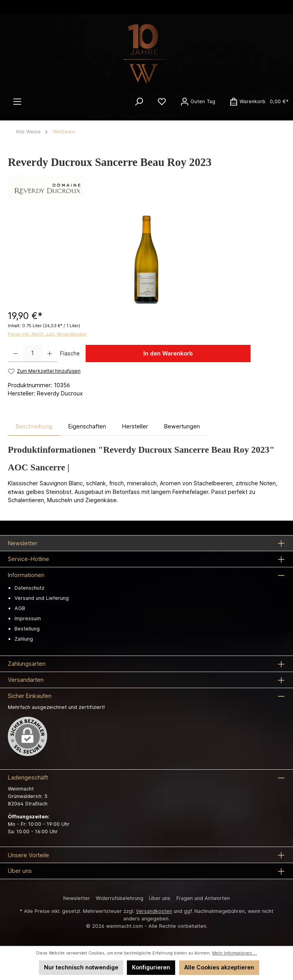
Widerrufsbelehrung (120, 898)
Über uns (160, 898)
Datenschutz (29, 588)
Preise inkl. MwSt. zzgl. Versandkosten (47, 334)
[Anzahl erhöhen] (50, 353)
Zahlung (24, 639)
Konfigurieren (151, 967)
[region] (146, 260)
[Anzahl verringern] (16, 353)
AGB (20, 608)
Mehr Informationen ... (234, 953)
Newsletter (77, 898)
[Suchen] (139, 102)
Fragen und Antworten (203, 898)
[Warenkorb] (257, 102)
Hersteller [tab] (135, 426)
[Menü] (17, 102)
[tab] (34, 426)
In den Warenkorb (168, 353)
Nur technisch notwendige (81, 967)
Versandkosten (154, 911)
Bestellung (27, 629)
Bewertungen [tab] (182, 426)
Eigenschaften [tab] (87, 426)
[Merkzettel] (162, 102)
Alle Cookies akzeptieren (219, 967)
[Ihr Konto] (198, 102)
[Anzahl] (33, 353)
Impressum (28, 618)
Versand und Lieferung (42, 598)
